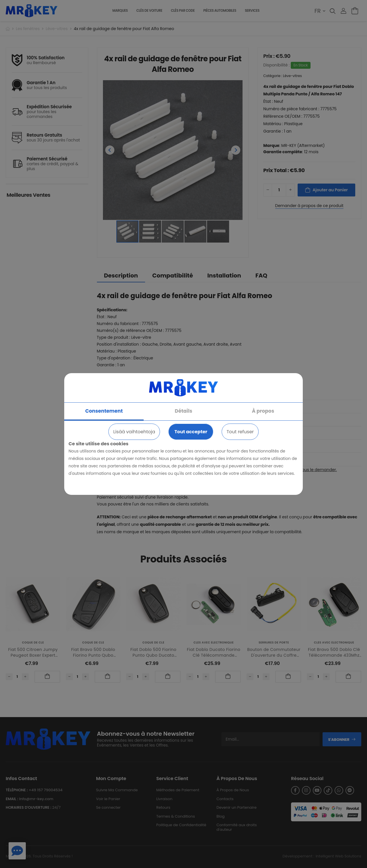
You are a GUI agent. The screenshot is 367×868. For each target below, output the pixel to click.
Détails (184, 411)
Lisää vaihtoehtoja (134, 432)
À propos (263, 411)
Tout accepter (191, 432)
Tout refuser (240, 432)
